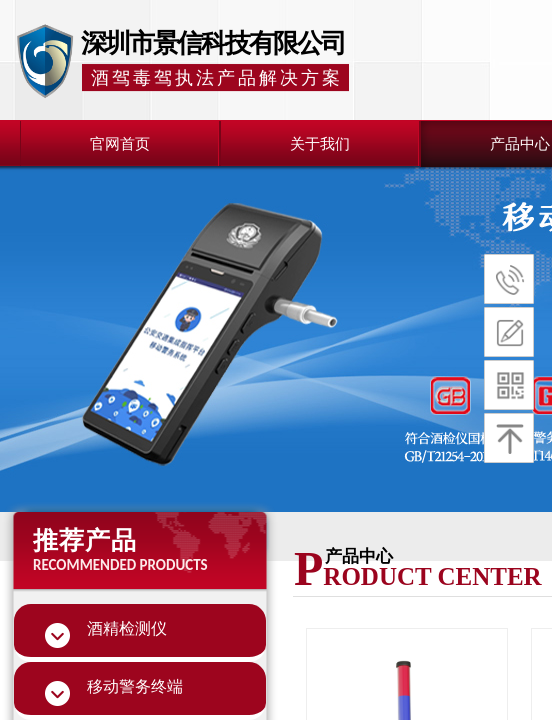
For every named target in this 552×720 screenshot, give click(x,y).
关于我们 (320, 144)
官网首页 (120, 144)
